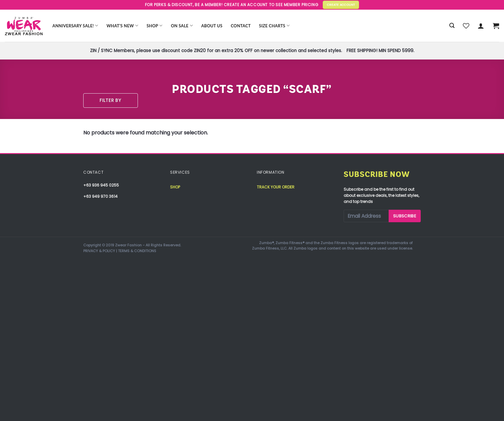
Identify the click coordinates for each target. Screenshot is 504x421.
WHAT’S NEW (122, 26)
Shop (155, 26)
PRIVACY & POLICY (99, 251)
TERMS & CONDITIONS (137, 251)
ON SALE (182, 26)
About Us (212, 26)
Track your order (276, 187)
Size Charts (274, 26)
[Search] (452, 26)
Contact (241, 26)
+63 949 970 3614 (100, 196)
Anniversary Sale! (75, 26)
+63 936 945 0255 (101, 185)
